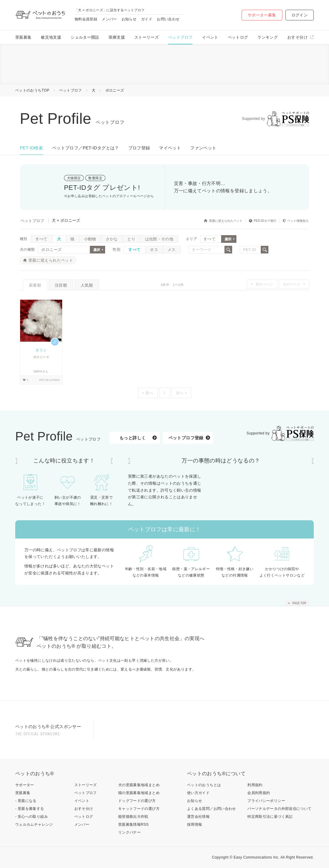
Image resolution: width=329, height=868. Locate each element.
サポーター (25, 785)
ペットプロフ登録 (186, 438)
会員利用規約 (259, 793)
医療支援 (117, 37)
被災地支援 (51, 37)
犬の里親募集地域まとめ (139, 785)
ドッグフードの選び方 (137, 801)
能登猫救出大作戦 (133, 817)
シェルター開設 (85, 37)
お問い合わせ (168, 19)
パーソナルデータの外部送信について (279, 809)
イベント (210, 37)
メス (172, 250)
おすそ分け (297, 37)
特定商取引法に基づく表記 (270, 817)
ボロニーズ (115, 90)
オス (154, 250)
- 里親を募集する (30, 809)
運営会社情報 (198, 817)
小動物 (90, 239)
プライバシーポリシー (266, 801)
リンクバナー (129, 832)
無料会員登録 (86, 19)
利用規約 (255, 785)
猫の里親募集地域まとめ (139, 793)
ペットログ (238, 37)
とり (131, 239)
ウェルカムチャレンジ (34, 824)
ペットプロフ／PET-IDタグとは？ (86, 148)
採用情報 (195, 824)
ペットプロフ (180, 37)
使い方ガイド (198, 793)
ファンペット (203, 148)
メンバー (109, 19)
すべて (41, 239)
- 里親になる (26, 801)
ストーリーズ (147, 37)
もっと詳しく (133, 438)
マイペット (170, 148)
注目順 (61, 285)
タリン (41, 350)
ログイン (300, 15)
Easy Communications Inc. (257, 857)
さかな (112, 239)
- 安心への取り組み (32, 817)
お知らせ (129, 19)
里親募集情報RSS (133, 824)
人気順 (87, 285)
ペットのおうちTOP (32, 90)
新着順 (35, 285)
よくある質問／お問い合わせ (212, 809)
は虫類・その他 (159, 239)
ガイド (147, 19)
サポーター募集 (262, 15)
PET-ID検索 (31, 148)
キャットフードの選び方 (139, 809)
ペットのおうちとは (204, 785)
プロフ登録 (139, 148)
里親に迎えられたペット (51, 260)
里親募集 (23, 37)
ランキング (268, 37)
